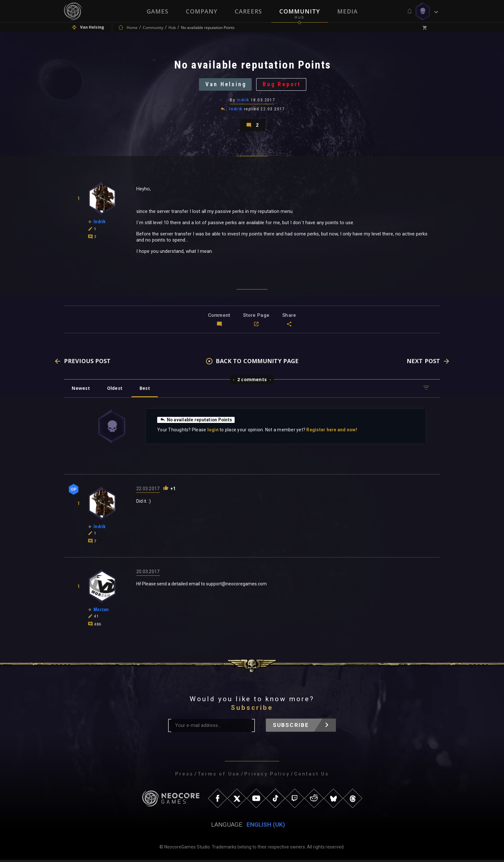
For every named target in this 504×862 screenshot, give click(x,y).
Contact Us (311, 776)
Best (147, 390)
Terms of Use (219, 776)
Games (157, 11)
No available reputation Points (197, 422)
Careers (248, 11)
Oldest (116, 390)
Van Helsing (225, 85)
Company (202, 11)
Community (300, 11)
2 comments (252, 382)
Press (184, 776)
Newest (81, 390)
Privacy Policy (267, 776)
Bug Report (283, 85)
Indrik (243, 101)
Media (347, 11)
